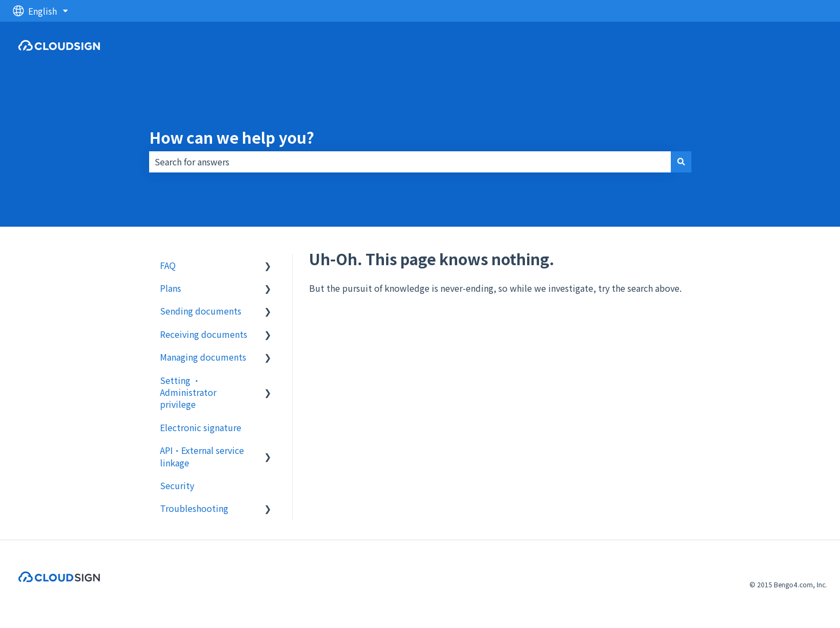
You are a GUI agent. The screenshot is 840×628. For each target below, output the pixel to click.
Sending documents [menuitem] (201, 311)
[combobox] (410, 162)
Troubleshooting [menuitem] (194, 508)
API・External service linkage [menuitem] (202, 456)
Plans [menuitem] (171, 288)
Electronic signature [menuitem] (201, 427)
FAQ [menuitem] (168, 265)
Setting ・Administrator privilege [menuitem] (188, 392)
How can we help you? (232, 137)
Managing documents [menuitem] (203, 357)
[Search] (681, 162)
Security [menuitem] (177, 485)
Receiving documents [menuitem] (204, 334)
